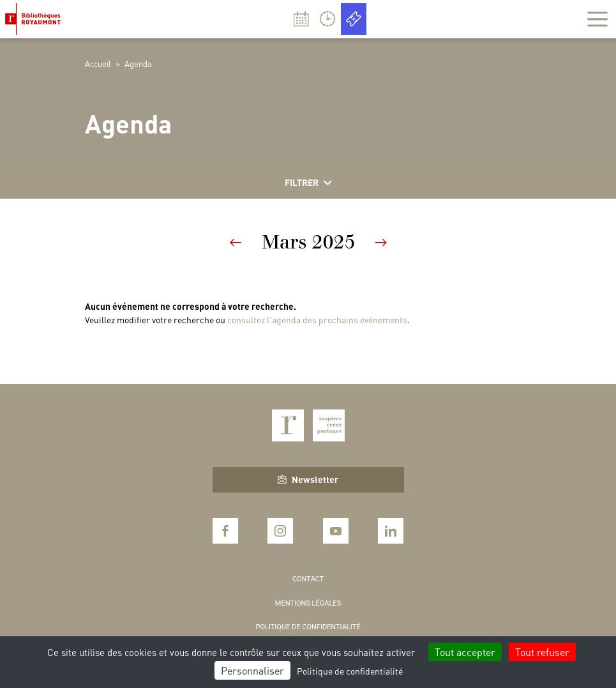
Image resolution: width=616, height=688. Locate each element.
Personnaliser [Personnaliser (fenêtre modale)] (252, 670)
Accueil (98, 64)
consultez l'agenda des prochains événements (317, 319)
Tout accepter (465, 652)
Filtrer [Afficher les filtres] (308, 183)
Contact (308, 579)
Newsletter (308, 479)
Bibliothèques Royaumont (35, 19)
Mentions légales (308, 603)
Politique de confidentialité (308, 627)
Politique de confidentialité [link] (350, 671)
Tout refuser (542, 652)
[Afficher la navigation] (597, 19)
